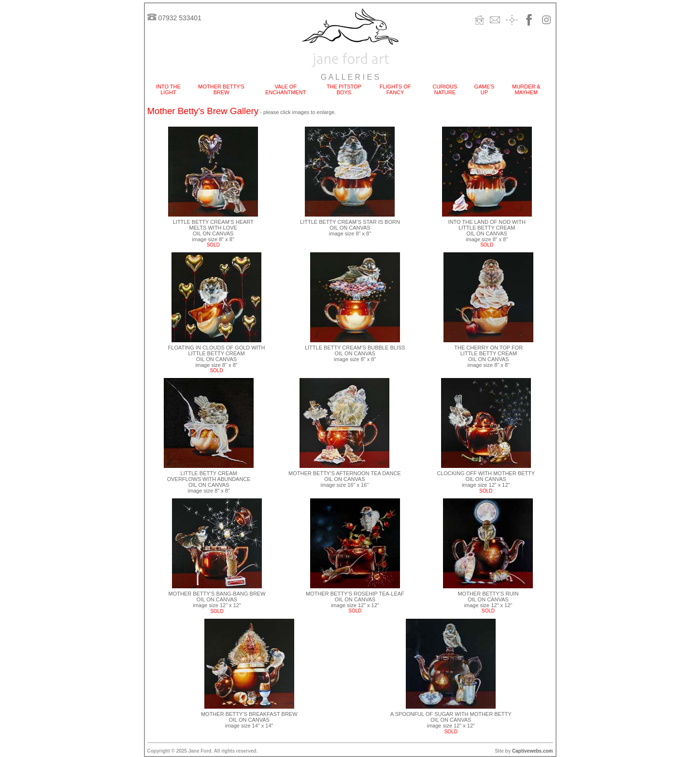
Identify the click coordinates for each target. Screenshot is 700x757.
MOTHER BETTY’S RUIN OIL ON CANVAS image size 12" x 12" (488, 599)
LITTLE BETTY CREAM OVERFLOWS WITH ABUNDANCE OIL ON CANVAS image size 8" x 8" (209, 482)
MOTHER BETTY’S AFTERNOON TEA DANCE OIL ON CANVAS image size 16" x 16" (345, 479)
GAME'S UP (485, 89)
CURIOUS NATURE (445, 89)
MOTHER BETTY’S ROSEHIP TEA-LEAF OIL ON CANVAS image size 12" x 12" (355, 599)
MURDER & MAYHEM (526, 89)
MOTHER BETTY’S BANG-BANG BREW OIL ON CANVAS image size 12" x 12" (217, 599)
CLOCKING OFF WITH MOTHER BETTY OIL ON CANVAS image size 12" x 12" (486, 482)
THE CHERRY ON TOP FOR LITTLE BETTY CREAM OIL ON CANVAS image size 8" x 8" (488, 356)
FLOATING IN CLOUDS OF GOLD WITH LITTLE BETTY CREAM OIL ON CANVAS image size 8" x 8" (217, 356)
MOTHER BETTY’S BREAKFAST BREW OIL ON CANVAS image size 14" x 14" (249, 720)
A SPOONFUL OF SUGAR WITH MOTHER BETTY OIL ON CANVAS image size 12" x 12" (451, 720)
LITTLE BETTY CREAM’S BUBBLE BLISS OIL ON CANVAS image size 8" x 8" (355, 353)
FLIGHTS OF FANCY (395, 89)
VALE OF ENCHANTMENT (286, 89)
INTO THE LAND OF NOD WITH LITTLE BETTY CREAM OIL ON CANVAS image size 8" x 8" (487, 231)
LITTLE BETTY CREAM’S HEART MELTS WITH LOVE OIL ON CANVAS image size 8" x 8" (213, 231)
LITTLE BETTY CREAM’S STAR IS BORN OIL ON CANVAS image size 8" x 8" (350, 228)
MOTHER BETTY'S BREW (221, 89)
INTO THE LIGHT (168, 89)
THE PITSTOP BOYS (344, 89)
